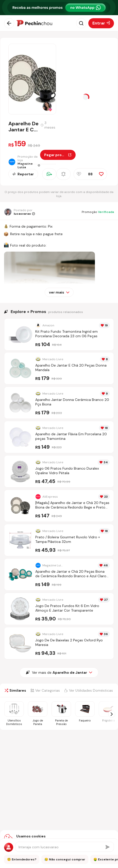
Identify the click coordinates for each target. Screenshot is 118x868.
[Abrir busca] (81, 23)
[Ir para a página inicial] (34, 23)
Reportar (23, 174)
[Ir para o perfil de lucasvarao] (20, 212)
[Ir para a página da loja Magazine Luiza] (24, 162)
